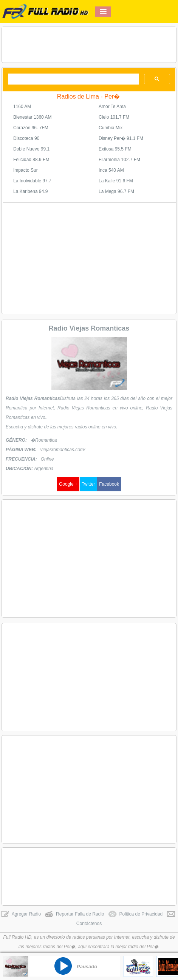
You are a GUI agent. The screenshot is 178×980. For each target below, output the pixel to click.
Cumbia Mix (111, 128)
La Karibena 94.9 (30, 191)
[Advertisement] (89, 45)
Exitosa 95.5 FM (115, 149)
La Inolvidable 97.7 (32, 181)
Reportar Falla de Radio (74, 914)
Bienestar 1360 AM (32, 117)
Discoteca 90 (26, 138)
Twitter (88, 484)
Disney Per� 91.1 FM (121, 138)
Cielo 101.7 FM (114, 117)
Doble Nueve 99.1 (31, 149)
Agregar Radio (21, 914)
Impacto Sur (26, 170)
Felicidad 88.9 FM (31, 160)
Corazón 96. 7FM (31, 128)
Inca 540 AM (111, 170)
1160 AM (22, 107)
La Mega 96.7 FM (116, 191)
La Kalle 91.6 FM (116, 181)
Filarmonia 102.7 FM (119, 160)
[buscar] (73, 79)
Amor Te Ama (112, 107)
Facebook (109, 484)
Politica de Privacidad (135, 914)
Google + (68, 484)
